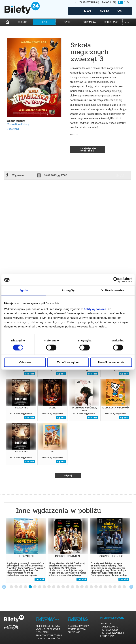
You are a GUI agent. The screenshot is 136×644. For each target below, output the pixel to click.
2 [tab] (16, 587)
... (127, 22)
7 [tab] (40, 587)
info (120, 175)
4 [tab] (26, 587)
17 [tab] (87, 587)
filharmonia (89, 22)
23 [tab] (115, 587)
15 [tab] (77, 587)
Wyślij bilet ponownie (48, 629)
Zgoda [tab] (24, 290)
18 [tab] (92, 587)
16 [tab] (82, 587)
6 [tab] (35, 587)
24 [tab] (120, 587)
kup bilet (30, 374)
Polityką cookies (95, 309)
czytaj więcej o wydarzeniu (87, 149)
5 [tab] (30, 587)
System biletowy (77, 629)
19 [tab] (96, 587)
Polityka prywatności (112, 633)
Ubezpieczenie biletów (48, 638)
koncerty (22, 22)
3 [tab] (21, 587)
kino (44, 22)
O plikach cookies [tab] (112, 290)
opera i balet (111, 22)
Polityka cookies (109, 630)
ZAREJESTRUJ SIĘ (89, 2)
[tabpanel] (26, 550)
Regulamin (106, 624)
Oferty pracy (107, 636)
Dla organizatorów (79, 626)
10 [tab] (54, 587)
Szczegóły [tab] (68, 290)
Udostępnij (13, 129)
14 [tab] (73, 587)
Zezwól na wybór (68, 362)
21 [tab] (106, 587)
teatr (67, 22)
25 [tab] (124, 587)
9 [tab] (49, 587)
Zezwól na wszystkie (111, 362)
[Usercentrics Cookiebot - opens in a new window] (116, 280)
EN (128, 2)
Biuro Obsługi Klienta (48, 626)
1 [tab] (12, 587)
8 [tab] (44, 587)
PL (121, 2)
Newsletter (42, 632)
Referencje (74, 632)
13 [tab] (68, 587)
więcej (68, 476)
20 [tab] (101, 587)
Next (131, 587)
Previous (4, 587)
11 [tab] (59, 587)
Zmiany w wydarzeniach (49, 635)
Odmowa (25, 362)
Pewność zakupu (109, 627)
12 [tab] (63, 587)
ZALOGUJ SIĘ (109, 2)
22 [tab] (110, 587)
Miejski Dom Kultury (18, 124)
